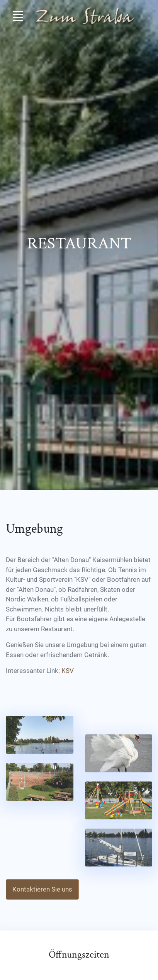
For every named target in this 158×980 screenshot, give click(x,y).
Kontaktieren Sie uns (42, 889)
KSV (68, 671)
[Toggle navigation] (18, 16)
